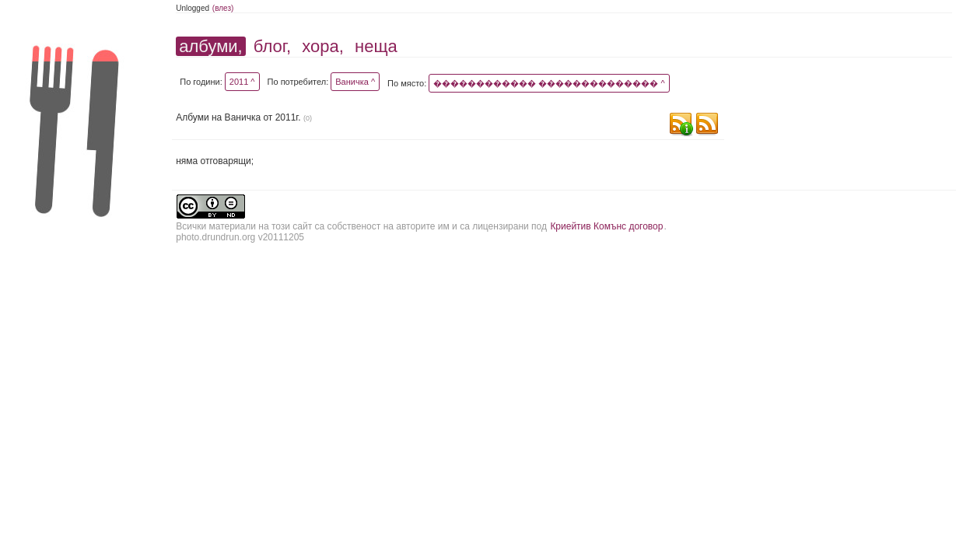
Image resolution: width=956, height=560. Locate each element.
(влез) (223, 8)
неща (376, 46)
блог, (272, 46)
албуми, (210, 46)
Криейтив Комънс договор (606, 226)
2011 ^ (242, 82)
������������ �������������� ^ (549, 83)
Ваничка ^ (355, 82)
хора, (323, 46)
